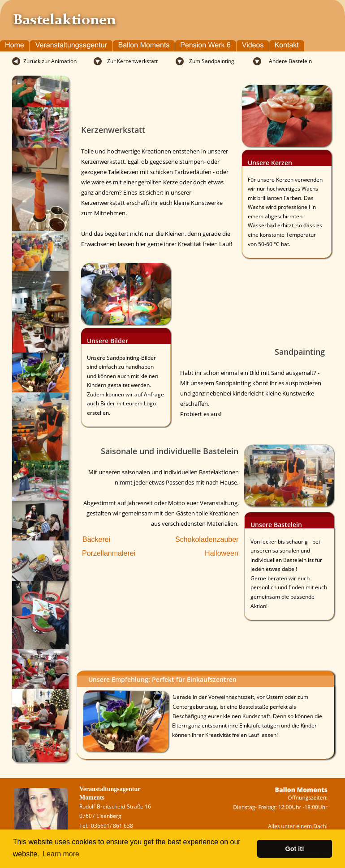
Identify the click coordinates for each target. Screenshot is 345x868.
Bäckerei (96, 539)
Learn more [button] (61, 854)
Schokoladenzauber (207, 539)
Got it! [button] (295, 849)
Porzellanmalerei (109, 553)
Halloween (222, 553)
